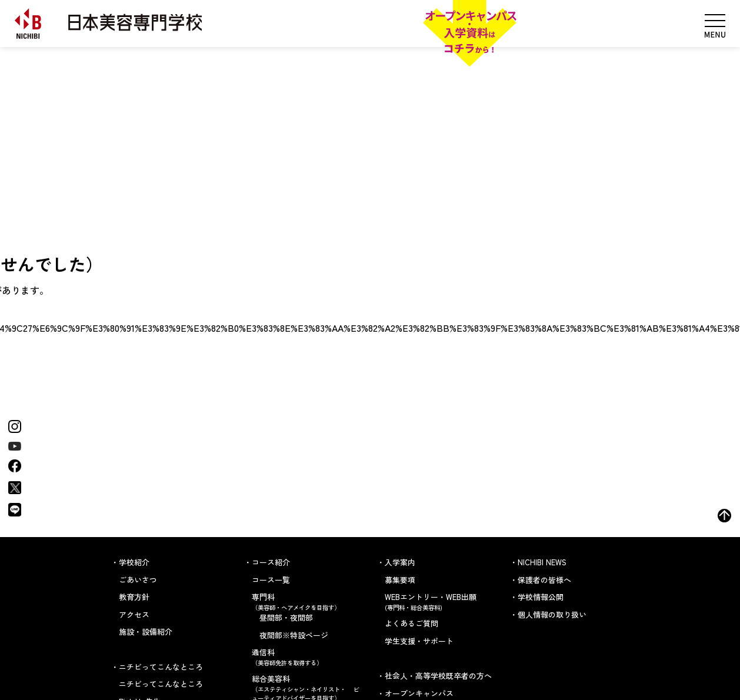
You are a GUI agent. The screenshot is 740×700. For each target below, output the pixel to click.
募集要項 (400, 580)
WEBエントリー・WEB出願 (440, 601)
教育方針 (134, 597)
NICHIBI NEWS (542, 562)
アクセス (134, 614)
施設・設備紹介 (146, 631)
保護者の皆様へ (544, 580)
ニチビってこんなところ (161, 684)
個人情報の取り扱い (552, 614)
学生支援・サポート (419, 641)
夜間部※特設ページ (294, 635)
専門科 (307, 601)
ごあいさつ (138, 580)
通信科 (307, 657)
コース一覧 (271, 580)
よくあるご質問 (411, 623)
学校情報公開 (541, 597)
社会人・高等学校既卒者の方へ (438, 676)
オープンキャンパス (419, 693)
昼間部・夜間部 (286, 617)
